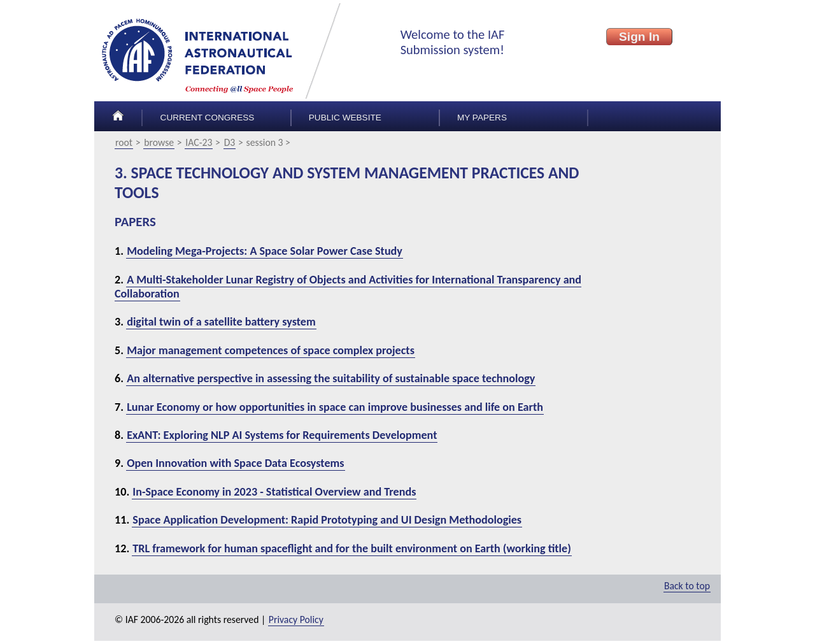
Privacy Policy (296, 619)
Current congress (208, 118)
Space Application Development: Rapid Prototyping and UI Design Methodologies (327, 520)
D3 (230, 142)
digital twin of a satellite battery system (221, 322)
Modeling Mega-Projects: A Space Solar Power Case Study (265, 251)
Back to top (687, 586)
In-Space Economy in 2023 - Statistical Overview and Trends (274, 492)
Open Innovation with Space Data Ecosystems (235, 463)
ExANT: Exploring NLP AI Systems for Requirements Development (282, 435)
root (124, 142)
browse (159, 142)
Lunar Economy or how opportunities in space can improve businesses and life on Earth (335, 407)
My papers (482, 118)
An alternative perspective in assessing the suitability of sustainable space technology (331, 378)
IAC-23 (199, 142)
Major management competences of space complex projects (271, 350)
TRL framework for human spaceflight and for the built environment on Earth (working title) (351, 548)
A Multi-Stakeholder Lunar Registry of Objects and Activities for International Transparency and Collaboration (348, 287)
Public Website (345, 118)
